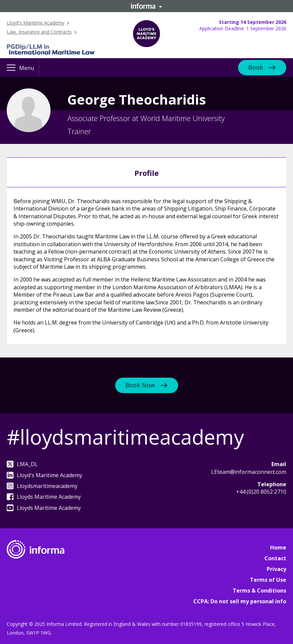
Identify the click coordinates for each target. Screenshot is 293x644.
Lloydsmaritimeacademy (42, 486)
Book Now (140, 385)
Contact (275, 558)
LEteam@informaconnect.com (249, 472)
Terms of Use (268, 580)
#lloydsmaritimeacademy (125, 437)
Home (278, 547)
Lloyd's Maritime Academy (36, 23)
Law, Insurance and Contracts (39, 32)
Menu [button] (27, 68)
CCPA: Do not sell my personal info (240, 601)
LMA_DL (22, 464)
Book (256, 67)
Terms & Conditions (259, 591)
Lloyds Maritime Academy (44, 497)
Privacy (276, 569)
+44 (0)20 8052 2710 (261, 492)
